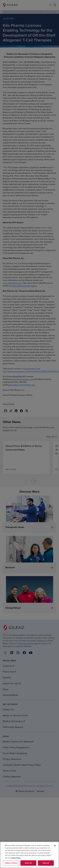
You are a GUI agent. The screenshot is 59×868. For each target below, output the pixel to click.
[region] (30, 855)
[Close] (55, 846)
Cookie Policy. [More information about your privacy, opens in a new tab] (16, 858)
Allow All (46, 863)
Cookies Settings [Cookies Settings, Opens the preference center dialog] (11, 863)
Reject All (28, 863)
